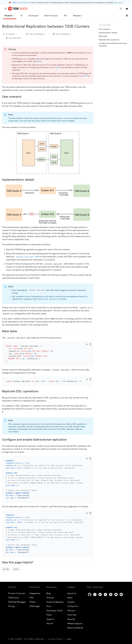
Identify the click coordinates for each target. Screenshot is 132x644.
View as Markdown (62, 34)
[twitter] (95, 581)
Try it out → (119, 3)
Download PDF (13, 38)
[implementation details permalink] (36, 180)
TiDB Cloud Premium (21, 3)
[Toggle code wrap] (87, 344)
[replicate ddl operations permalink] (40, 384)
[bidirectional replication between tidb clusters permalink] (92, 26)
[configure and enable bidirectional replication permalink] (69, 433)
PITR (86, 76)
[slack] (111, 581)
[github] (90, 581)
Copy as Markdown (35, 34)
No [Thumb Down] (16, 555)
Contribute (10, 34)
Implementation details (108, 33)
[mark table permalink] (19, 331)
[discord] (116, 581)
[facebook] (105, 581)
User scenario (104, 29)
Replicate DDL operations (47, 299)
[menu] (6, 9)
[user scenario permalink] (23, 97)
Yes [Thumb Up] (6, 555)
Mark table (103, 36)
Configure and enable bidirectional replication (113, 45)
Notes (39, 61)
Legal (55, 625)
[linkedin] (100, 581)
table (27, 257)
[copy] (90, 344)
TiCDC (57, 67)
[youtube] (121, 581)
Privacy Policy (44, 625)
